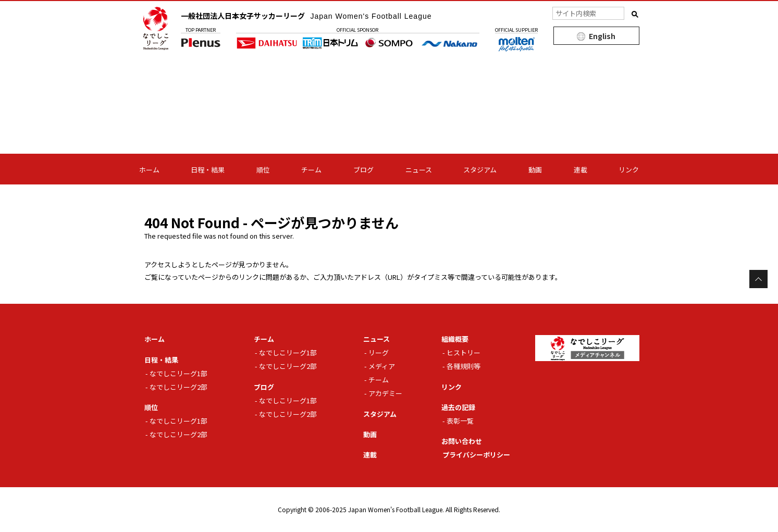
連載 (581, 170)
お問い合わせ (462, 441)
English (602, 36)
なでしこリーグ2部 (178, 387)
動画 (535, 170)
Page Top (758, 279)
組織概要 (455, 339)
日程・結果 (208, 170)
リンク (629, 170)
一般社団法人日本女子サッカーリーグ (306, 16)
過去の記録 (458, 407)
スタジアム (480, 170)
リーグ (379, 352)
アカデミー (385, 393)
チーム (311, 170)
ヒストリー (464, 352)
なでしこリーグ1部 (178, 373)
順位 (263, 170)
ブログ (363, 170)
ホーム (149, 170)
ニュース (419, 170)
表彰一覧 (460, 421)
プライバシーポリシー (476, 455)
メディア (382, 366)
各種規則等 (464, 366)
